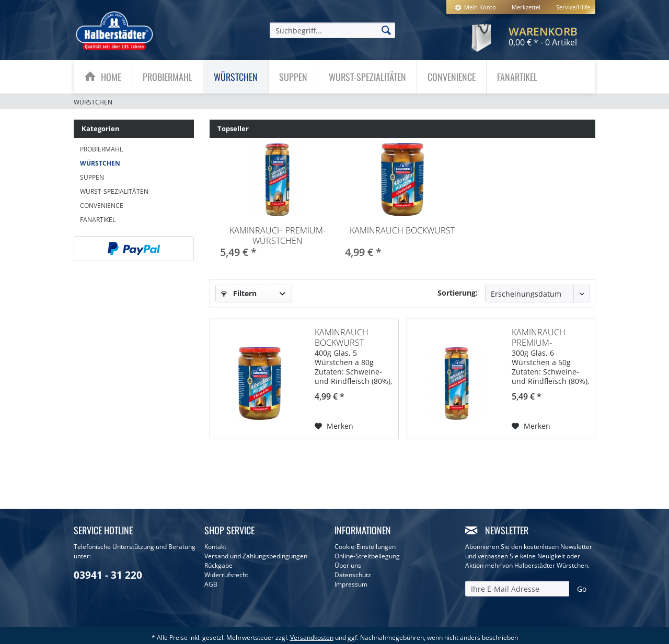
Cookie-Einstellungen (365, 547)
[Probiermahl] (168, 77)
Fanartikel (98, 220)
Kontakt (215, 547)
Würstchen (100, 163)
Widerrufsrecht (226, 575)
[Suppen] (293, 77)
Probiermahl (101, 149)
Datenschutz (353, 575)
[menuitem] (475, 7)
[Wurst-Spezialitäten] (367, 77)
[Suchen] (386, 30)
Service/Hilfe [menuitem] (573, 7)
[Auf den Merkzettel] (334, 422)
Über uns (348, 565)
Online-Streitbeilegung (367, 556)
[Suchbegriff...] (332, 30)
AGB (211, 584)
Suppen (92, 177)
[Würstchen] (236, 77)
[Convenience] (452, 77)
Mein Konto (475, 7)
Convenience (102, 206)
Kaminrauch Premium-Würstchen (278, 236)
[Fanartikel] (517, 77)
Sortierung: (458, 293)
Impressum (351, 584)
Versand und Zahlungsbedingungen (256, 556)
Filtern (239, 293)
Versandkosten (312, 637)
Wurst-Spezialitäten (114, 191)
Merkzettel (526, 7)
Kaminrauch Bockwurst (402, 230)
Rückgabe (218, 565)
